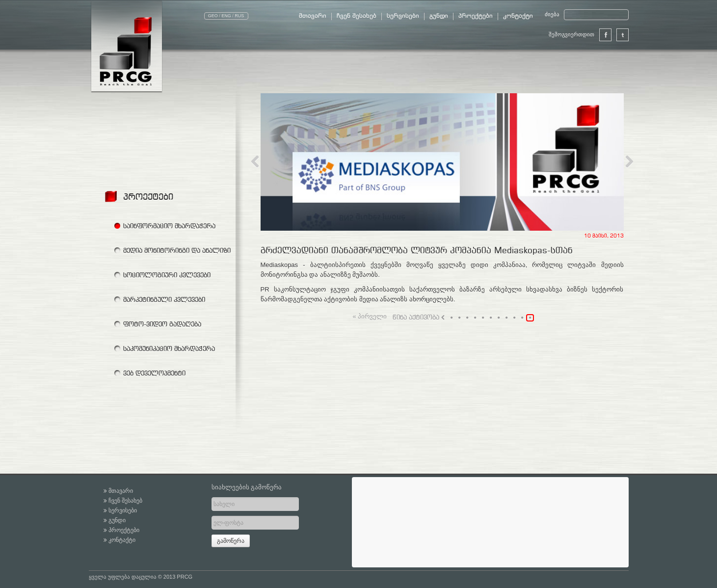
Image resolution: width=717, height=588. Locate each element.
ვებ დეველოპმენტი (154, 373)
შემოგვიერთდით (580, 35)
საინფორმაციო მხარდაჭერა (169, 226)
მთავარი (313, 16)
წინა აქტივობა (419, 318)
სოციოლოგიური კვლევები (167, 275)
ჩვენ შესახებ (357, 16)
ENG (226, 16)
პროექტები (476, 16)
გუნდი (439, 16)
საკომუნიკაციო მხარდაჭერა (169, 348)
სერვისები (403, 16)
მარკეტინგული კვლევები (164, 299)
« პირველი (370, 317)
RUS (239, 16)
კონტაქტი (518, 16)
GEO (213, 16)
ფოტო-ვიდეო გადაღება (162, 324)
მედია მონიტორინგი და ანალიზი (177, 250)
